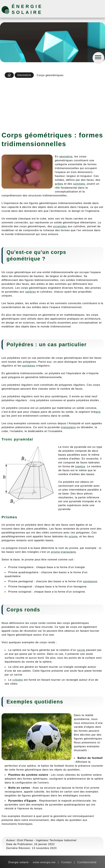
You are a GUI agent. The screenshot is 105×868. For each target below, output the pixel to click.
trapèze (80, 466)
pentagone (90, 581)
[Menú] (98, 58)
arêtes (59, 184)
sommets (79, 184)
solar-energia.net (44, 862)
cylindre (18, 680)
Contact (66, 862)
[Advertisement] (52, 104)
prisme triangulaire (63, 552)
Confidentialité (87, 862)
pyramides (60, 226)
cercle (81, 650)
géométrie (66, 156)
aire (98, 412)
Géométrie (24, 75)
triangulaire (68, 427)
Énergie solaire (27, 9)
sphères (30, 292)
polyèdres (29, 366)
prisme (73, 536)
